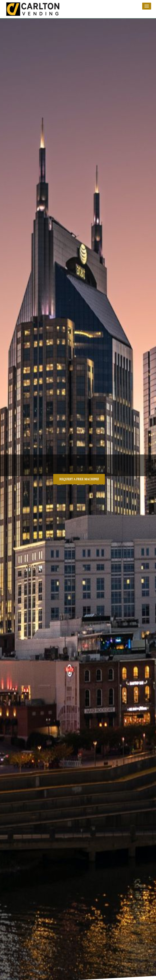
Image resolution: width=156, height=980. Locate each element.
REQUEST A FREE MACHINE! (79, 479)
